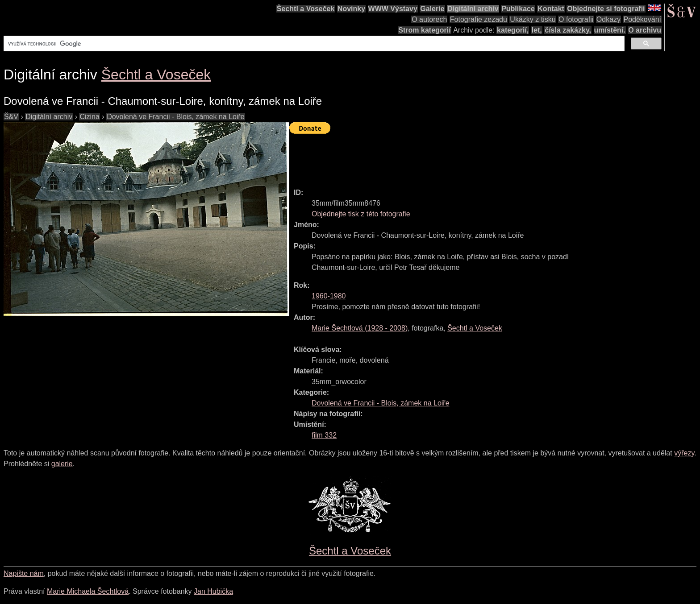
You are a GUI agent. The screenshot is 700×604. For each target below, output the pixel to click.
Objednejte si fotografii (606, 9)
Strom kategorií (424, 30)
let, (537, 30)
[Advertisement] (452, 157)
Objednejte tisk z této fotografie (361, 214)
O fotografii (576, 19)
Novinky (351, 9)
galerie (62, 464)
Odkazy (608, 19)
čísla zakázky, (568, 30)
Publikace (518, 9)
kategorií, (513, 30)
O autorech (429, 19)
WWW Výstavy (393, 9)
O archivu (645, 30)
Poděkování (642, 19)
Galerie (432, 9)
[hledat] (313, 44)
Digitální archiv (473, 9)
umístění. (610, 30)
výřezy (684, 453)
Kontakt (551, 9)
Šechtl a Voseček (306, 9)
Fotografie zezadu (479, 19)
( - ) (360, 328)
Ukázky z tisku (533, 19)
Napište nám (24, 573)
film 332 (324, 435)
